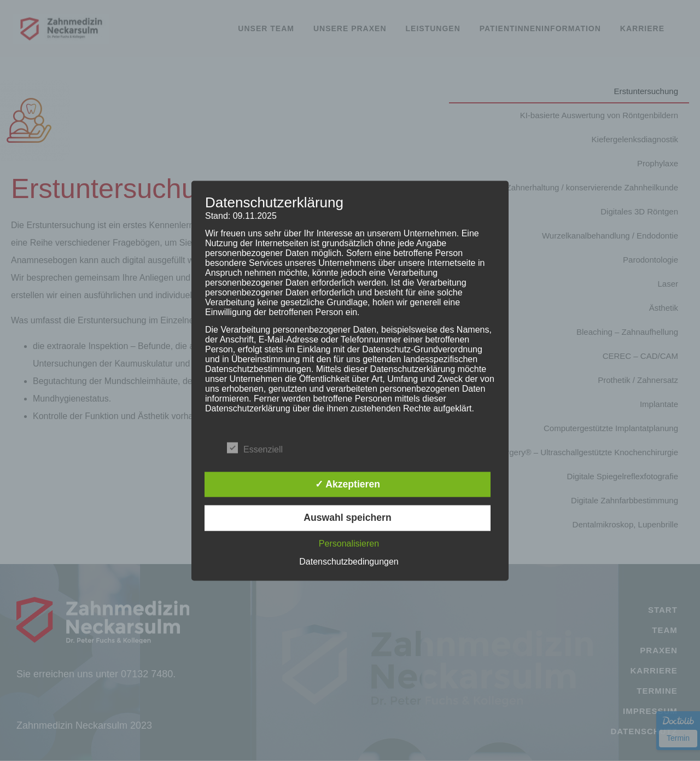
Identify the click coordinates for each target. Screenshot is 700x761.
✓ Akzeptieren (348, 484)
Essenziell (255, 448)
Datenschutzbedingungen (349, 562)
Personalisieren (349, 544)
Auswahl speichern (347, 518)
